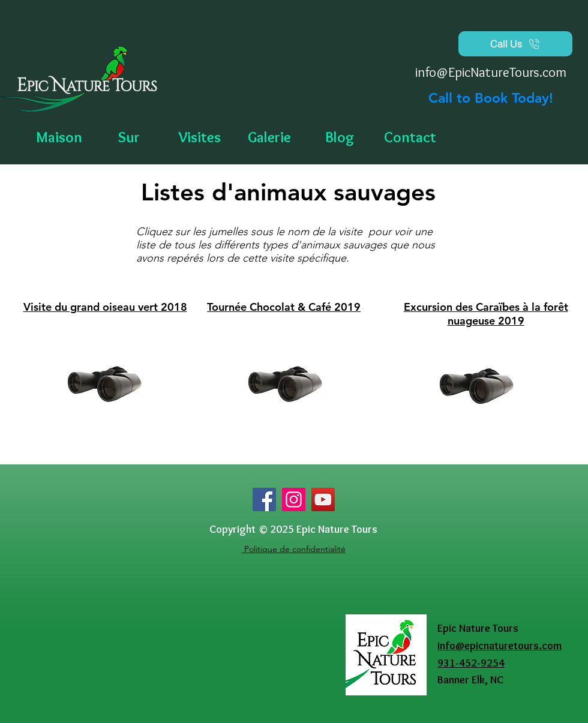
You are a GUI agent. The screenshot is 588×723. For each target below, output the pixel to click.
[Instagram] (294, 499)
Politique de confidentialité (294, 549)
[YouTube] (323, 499)
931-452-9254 (471, 663)
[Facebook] (264, 499)
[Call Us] (515, 44)
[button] (270, 137)
